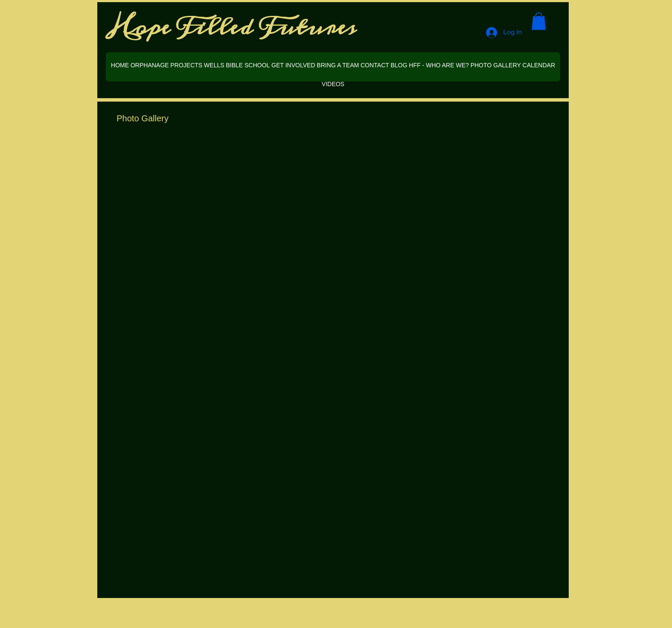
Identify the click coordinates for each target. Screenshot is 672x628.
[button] (539, 21)
